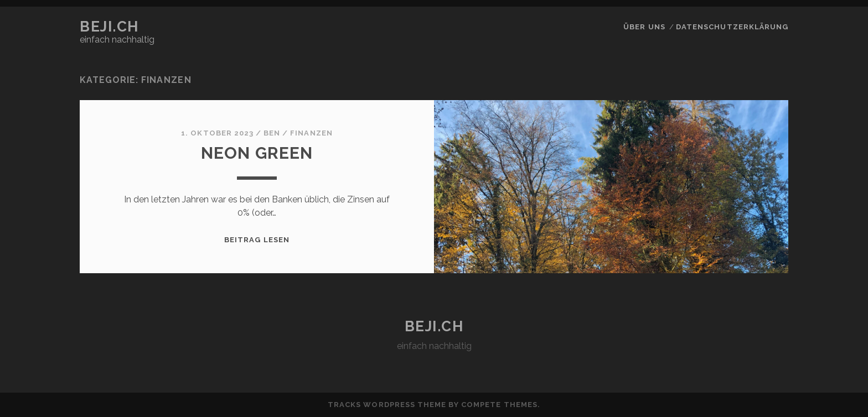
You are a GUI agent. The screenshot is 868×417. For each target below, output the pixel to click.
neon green (257, 153)
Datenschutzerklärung (732, 27)
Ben (272, 133)
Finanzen (311, 133)
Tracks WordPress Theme (387, 405)
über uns (644, 27)
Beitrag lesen (257, 240)
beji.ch (109, 27)
